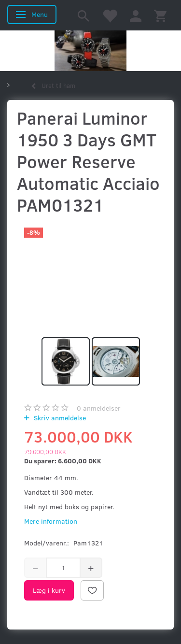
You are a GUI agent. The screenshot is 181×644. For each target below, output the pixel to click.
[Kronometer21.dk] (90, 51)
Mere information (51, 521)
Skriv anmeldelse (59, 418)
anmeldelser (99, 408)
